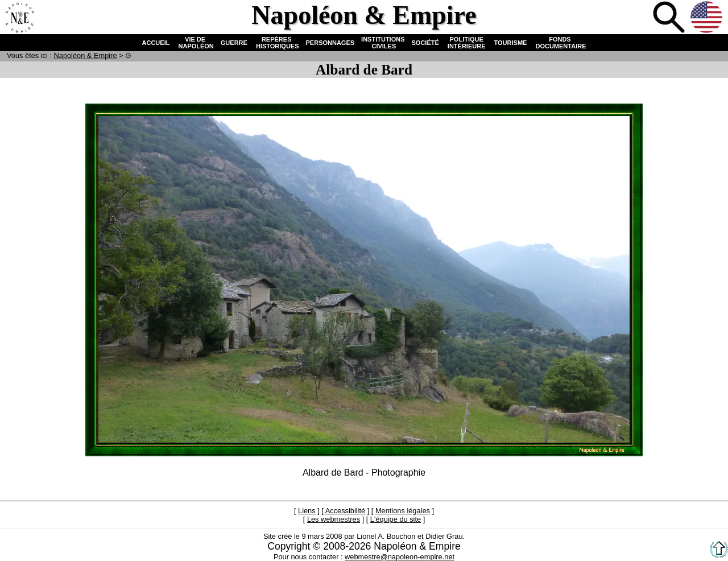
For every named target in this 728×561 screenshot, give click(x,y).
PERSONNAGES (330, 43)
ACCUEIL (156, 43)
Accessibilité (345, 511)
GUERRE (234, 43)
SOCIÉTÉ (425, 43)
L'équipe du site (396, 519)
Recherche (670, 18)
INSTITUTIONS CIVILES (383, 43)
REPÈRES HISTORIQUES (277, 43)
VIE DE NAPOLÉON (195, 43)
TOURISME (511, 43)
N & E (86, 55)
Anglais (708, 18)
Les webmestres (334, 519)
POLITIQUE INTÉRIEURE (467, 43)
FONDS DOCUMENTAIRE (560, 43)
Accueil (19, 18)
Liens (307, 511)
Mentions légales (403, 511)
